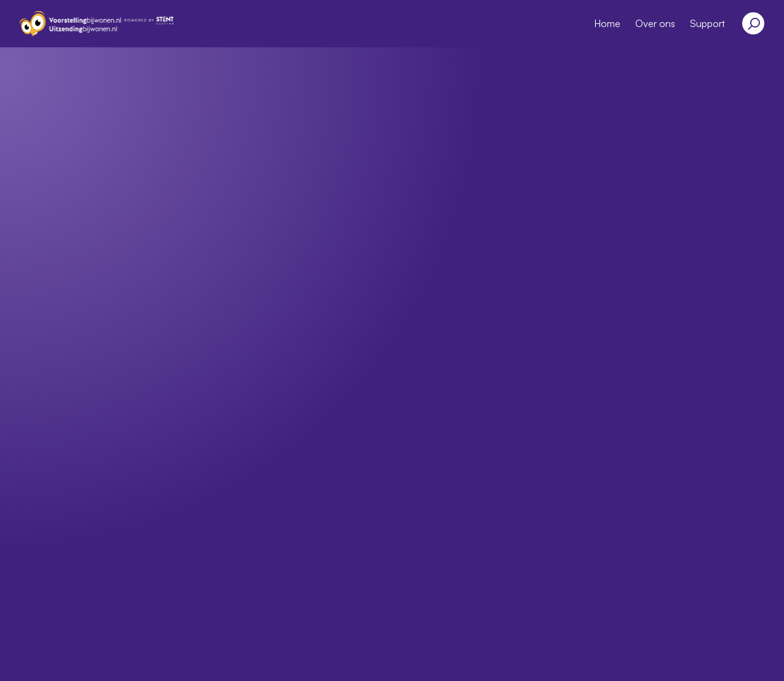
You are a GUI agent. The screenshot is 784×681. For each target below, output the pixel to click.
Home (607, 23)
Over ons (655, 23)
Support (707, 23)
